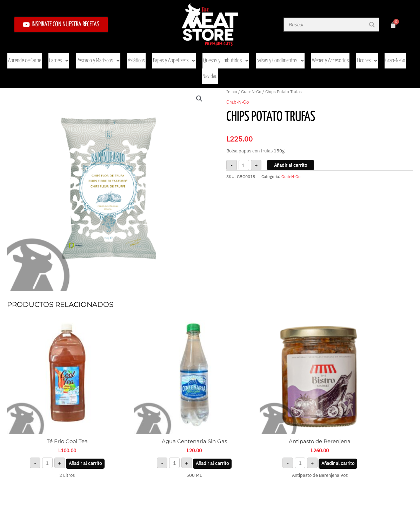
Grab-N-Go (381, 56)
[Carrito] (393, 25)
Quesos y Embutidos (218, 56)
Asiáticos (131, 56)
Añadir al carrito (291, 140)
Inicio (232, 66)
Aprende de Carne (24, 56)
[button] (199, 73)
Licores (354, 56)
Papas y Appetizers (168, 56)
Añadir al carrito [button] (73, 414)
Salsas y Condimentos (271, 56)
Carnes (57, 56)
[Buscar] (372, 25)
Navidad (405, 56)
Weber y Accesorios (319, 56)
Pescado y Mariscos (95, 56)
